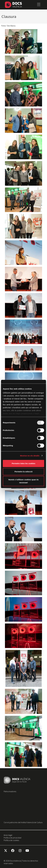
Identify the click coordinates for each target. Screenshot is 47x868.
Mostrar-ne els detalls (30, 456)
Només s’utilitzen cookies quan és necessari (23, 481)
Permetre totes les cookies (23, 463)
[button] (39, 5)
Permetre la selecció (23, 472)
